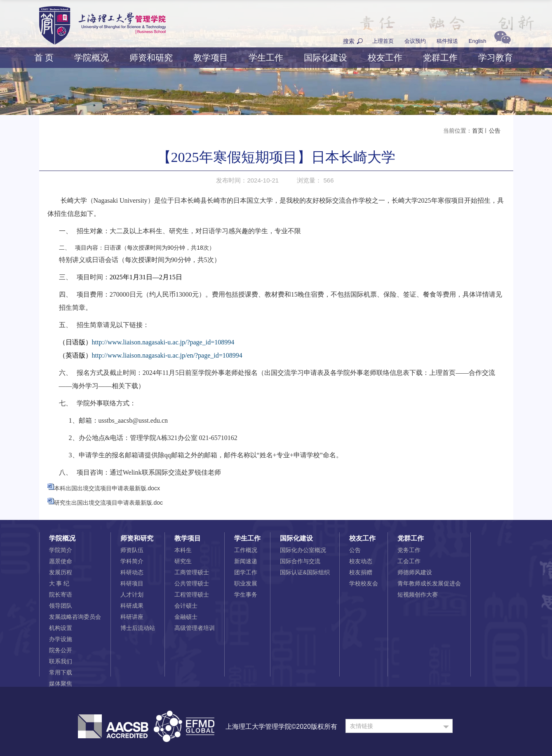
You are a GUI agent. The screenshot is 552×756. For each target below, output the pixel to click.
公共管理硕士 (192, 583)
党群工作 (440, 57)
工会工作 (409, 561)
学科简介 (132, 561)
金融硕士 (186, 617)
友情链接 (362, 726)
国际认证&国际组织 (305, 572)
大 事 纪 (59, 583)
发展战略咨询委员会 (75, 617)
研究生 (183, 561)
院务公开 (61, 650)
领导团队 (61, 606)
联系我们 (61, 661)
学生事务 (246, 595)
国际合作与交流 (300, 561)
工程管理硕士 (192, 595)
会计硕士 (186, 606)
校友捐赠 (361, 572)
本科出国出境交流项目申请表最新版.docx (107, 488)
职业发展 (246, 583)
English (478, 41)
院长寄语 (61, 595)
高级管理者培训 (195, 628)
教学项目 (211, 57)
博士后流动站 (138, 628)
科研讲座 (132, 617)
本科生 (183, 550)
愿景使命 (61, 561)
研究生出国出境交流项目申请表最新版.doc (108, 503)
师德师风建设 (415, 572)
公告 (494, 131)
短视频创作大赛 (418, 595)
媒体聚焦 (61, 683)
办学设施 (61, 639)
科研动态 (132, 572)
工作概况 (246, 550)
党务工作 (409, 550)
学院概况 (92, 57)
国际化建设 (325, 57)
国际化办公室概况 (303, 550)
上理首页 (383, 41)
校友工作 (385, 57)
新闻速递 (246, 561)
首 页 (44, 57)
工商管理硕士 (192, 572)
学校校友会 (364, 583)
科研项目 (132, 583)
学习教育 (496, 57)
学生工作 (266, 57)
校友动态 (361, 561)
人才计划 (132, 595)
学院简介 (61, 550)
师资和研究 (151, 57)
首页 (478, 131)
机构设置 (61, 628)
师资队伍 (132, 550)
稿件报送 (447, 41)
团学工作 (246, 572)
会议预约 (415, 41)
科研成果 (132, 606)
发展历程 (61, 572)
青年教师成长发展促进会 (429, 583)
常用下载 (61, 672)
